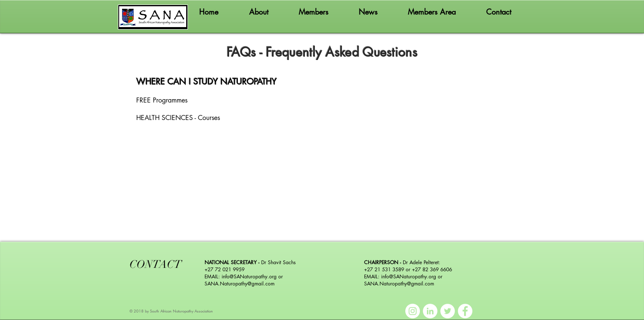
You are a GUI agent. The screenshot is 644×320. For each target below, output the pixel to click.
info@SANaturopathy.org (249, 276)
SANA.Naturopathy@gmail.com (240, 284)
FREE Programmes (162, 100)
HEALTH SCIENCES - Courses (178, 118)
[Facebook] (465, 311)
